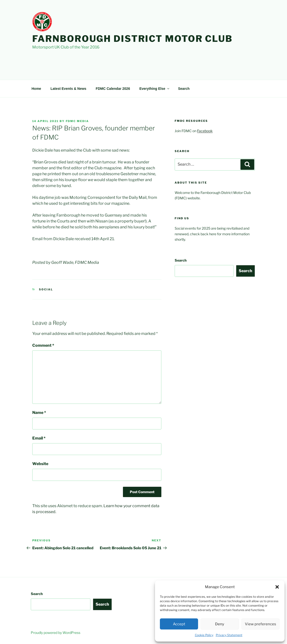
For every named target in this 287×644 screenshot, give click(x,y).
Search (184, 89)
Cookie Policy (204, 635)
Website (40, 464)
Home (36, 89)
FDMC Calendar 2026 (113, 89)
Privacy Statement (229, 635)
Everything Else (155, 89)
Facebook (205, 131)
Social (46, 289)
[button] (277, 587)
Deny (220, 624)
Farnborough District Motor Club (132, 39)
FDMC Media (77, 121)
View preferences (261, 624)
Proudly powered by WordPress (56, 633)
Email (39, 438)
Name (39, 413)
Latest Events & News (68, 89)
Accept (179, 624)
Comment (43, 345)
